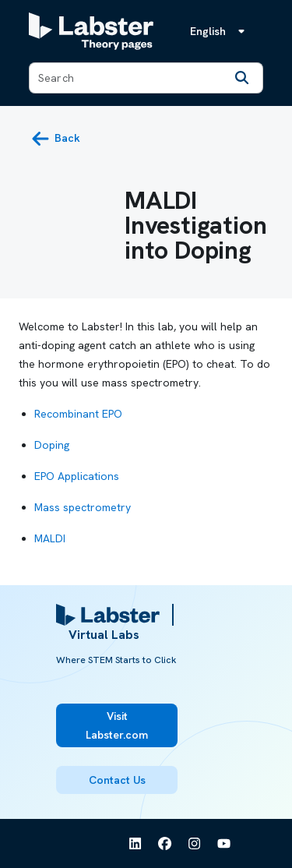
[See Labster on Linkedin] (135, 844)
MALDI (50, 538)
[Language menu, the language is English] (220, 31)
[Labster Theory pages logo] (91, 31)
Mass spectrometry (83, 507)
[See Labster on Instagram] (195, 844)
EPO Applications (77, 476)
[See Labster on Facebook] (165, 844)
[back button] (56, 139)
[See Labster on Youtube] (224, 844)
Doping (52, 445)
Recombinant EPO (78, 414)
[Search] (242, 78)
